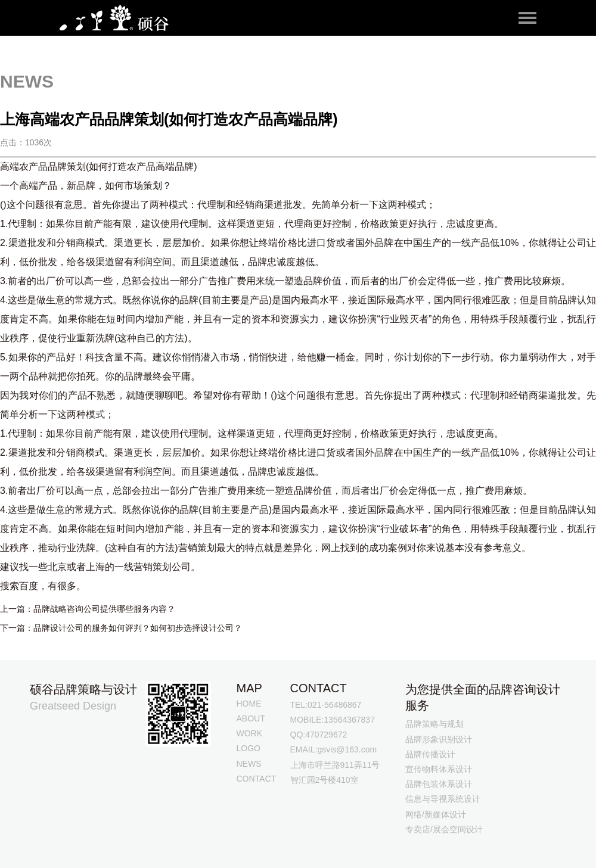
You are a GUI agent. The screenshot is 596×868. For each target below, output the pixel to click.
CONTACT (257, 779)
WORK (250, 733)
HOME (249, 704)
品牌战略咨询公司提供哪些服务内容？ (104, 609)
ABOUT (251, 718)
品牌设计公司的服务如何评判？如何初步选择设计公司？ (138, 628)
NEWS (249, 764)
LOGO (249, 748)
